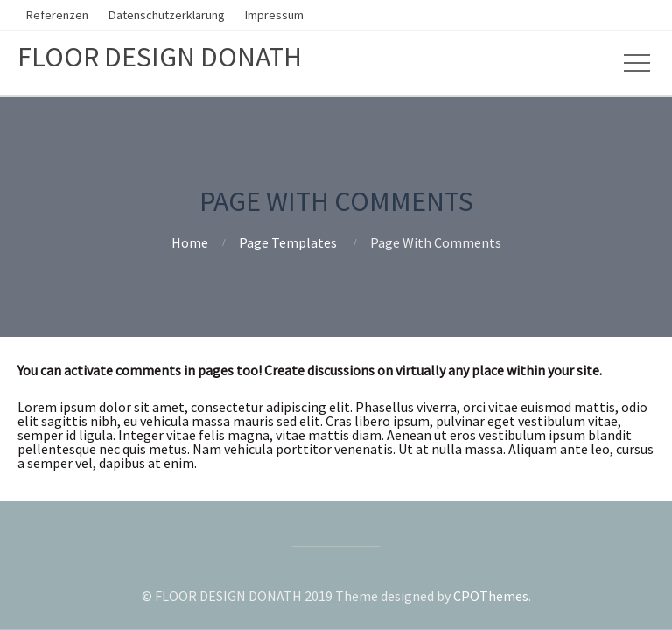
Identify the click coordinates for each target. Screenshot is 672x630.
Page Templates (288, 242)
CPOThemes (491, 596)
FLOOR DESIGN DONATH (160, 57)
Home (190, 242)
